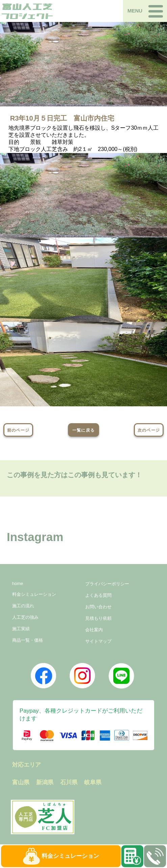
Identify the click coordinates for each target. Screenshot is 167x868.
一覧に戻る (83, 430)
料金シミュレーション (34, 594)
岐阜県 (93, 782)
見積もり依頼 (98, 618)
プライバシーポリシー (107, 584)
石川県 (69, 782)
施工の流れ (23, 606)
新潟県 (45, 782)
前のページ (18, 430)
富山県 (21, 782)
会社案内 (94, 630)
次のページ (149, 430)
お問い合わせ (98, 607)
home (18, 583)
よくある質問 (98, 595)
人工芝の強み (25, 617)
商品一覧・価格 (28, 640)
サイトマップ (98, 641)
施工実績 (21, 629)
